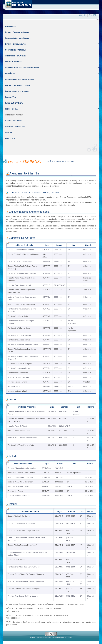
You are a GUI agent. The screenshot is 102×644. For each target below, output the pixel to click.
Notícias (9, 132)
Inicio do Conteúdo (3, 161)
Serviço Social (11, 109)
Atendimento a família (14, 115)
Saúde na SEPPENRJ (14, 103)
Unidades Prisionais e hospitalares (19, 79)
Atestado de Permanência (16, 56)
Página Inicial (11, 26)
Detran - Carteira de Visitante (18, 32)
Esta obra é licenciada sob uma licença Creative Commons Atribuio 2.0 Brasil (51, 638)
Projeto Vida (11, 97)
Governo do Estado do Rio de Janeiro (19, 4)
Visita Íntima (10, 73)
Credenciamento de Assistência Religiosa (22, 68)
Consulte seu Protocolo (15, 50)
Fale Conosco (11, 138)
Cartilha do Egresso (14, 121)
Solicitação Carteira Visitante (18, 38)
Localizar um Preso (13, 62)
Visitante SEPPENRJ (24, 161)
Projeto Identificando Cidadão (18, 85)
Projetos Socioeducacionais (17, 91)
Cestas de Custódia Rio (15, 127)
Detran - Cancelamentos (15, 44)
